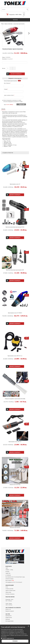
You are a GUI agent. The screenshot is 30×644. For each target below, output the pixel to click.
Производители (9, 616)
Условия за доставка (9, 589)
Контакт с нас (8, 609)
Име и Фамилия (7, 83)
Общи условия (8, 592)
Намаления (8, 619)
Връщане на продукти (10, 611)
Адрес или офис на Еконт (9, 95)
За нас (7, 587)
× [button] (28, 626)
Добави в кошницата (15, 195)
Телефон (6, 89)
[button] (15, 638)
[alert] (15, 634)
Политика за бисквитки (10, 594)
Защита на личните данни (10, 590)
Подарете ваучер (9, 617)
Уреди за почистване (8, 24)
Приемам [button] (15, 641)
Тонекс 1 (3, 24)
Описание (3, 109)
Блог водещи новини (9, 621)
